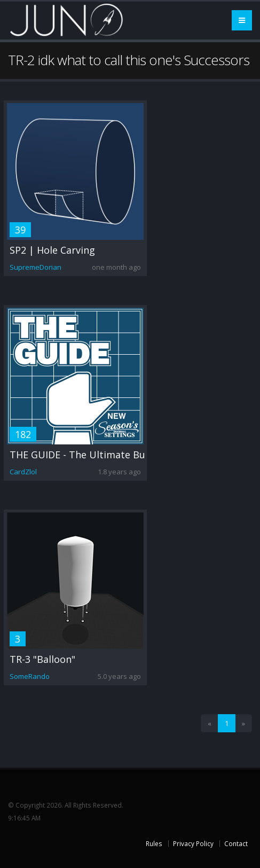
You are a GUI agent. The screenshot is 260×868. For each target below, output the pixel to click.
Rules (154, 843)
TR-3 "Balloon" (42, 659)
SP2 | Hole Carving (52, 250)
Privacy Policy (193, 843)
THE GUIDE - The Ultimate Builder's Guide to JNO (123, 455)
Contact (236, 843)
